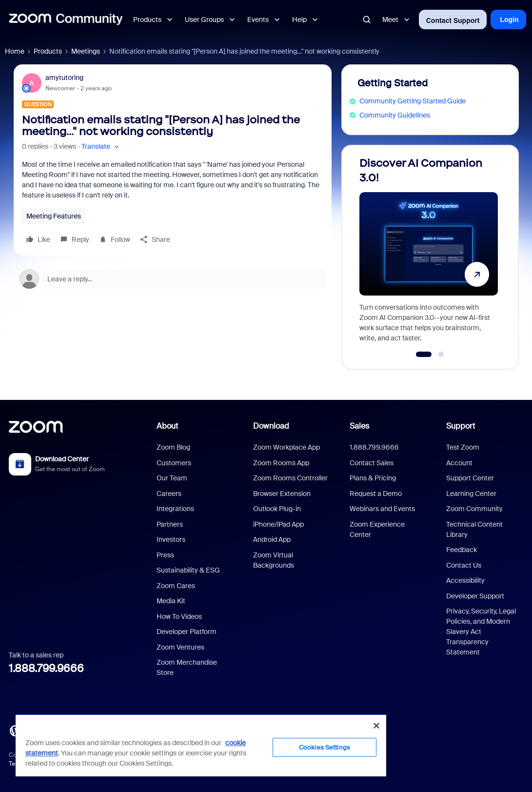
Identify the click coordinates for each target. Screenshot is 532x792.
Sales (359, 426)
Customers (174, 463)
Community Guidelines (395, 115)
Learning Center (471, 494)
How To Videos (179, 616)
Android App (272, 539)
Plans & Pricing (373, 478)
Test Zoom (463, 447)
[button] (101, 147)
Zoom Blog (173, 447)
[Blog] (15, 730)
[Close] (376, 726)
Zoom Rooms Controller (290, 478)
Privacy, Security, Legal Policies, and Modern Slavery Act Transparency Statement (481, 632)
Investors (171, 539)
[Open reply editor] (173, 279)
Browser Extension (282, 494)
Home (15, 51)
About (167, 426)
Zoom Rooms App (281, 463)
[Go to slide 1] (424, 355)
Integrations (175, 509)
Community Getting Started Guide (413, 101)
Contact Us (464, 565)
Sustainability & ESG (188, 570)
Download (271, 426)
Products (48, 51)
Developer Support (475, 596)
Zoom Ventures (180, 647)
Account (459, 463)
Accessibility (465, 580)
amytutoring (64, 78)
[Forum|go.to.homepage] (66, 20)
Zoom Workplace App (286, 447)
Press (165, 555)
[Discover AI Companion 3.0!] (429, 253)
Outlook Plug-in (277, 509)
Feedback (462, 550)
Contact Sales (372, 463)
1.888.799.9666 (46, 668)
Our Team (172, 478)
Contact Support (453, 20)
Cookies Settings (325, 747)
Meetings (86, 51)
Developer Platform (187, 632)
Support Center (470, 478)
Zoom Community (474, 509)
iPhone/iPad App (278, 524)
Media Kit (171, 601)
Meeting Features (54, 216)
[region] (201, 745)
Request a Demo (376, 494)
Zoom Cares (176, 586)
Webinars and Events (382, 509)
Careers (169, 494)
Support (461, 426)
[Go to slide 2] (441, 355)
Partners (170, 524)
